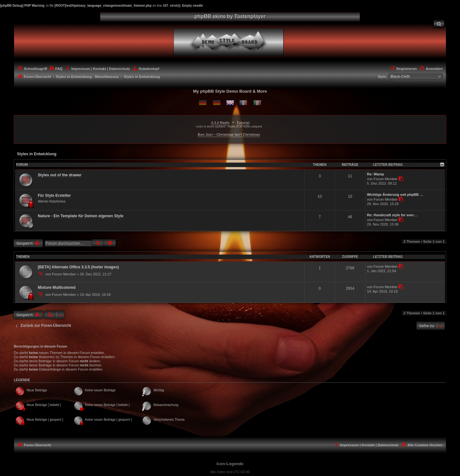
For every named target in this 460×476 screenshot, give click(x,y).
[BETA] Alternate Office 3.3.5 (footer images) (78, 267)
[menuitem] (439, 23)
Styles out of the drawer (60, 175)
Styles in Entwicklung (37, 154)
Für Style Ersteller (54, 196)
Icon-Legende (230, 464)
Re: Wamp (376, 174)
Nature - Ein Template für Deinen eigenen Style (80, 216)
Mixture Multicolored (57, 288)
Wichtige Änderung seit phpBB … (395, 195)
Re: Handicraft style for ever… (392, 215)
